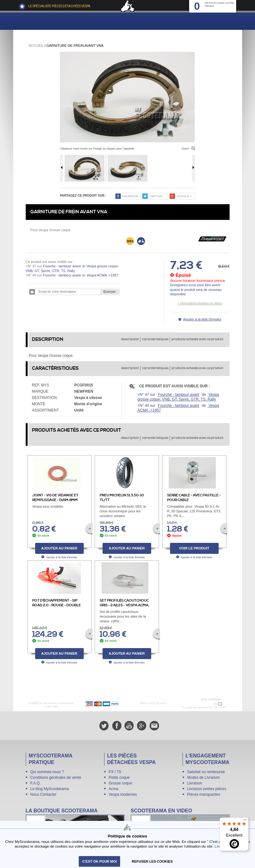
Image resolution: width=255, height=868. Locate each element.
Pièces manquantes (204, 794)
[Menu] (245, 821)
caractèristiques (155, 339)
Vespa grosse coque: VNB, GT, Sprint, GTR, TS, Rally (178, 397)
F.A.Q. (36, 783)
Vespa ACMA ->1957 (102, 275)
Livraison (195, 783)
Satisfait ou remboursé (206, 772)
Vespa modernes (123, 794)
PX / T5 (115, 772)
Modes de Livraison (204, 778)
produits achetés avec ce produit (197, 339)
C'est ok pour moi (99, 861)
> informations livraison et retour (200, 303)
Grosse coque (121, 783)
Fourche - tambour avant (62, 266)
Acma (114, 789)
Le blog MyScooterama (50, 789)
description (130, 339)
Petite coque (119, 778)
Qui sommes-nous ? (47, 772)
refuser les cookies (152, 861)
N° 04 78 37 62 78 (200, 704)
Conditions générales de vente (56, 778)
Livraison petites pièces (207, 789)
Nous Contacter (43, 794)
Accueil (36, 46)
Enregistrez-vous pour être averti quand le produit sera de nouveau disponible (196, 289)
